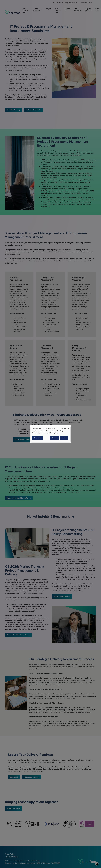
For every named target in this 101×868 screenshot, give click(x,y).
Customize (37, 438)
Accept (64, 438)
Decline (55, 438)
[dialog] (50, 434)
